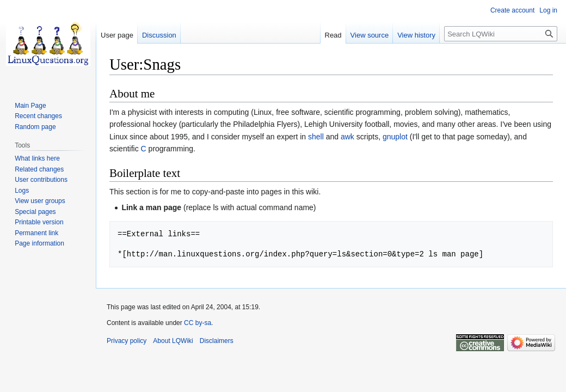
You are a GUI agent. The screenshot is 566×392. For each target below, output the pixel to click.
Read (333, 35)
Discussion (159, 35)
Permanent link (36, 233)
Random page (35, 127)
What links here (37, 158)
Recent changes (38, 116)
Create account (512, 10)
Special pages (35, 212)
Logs (22, 191)
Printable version (39, 222)
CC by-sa (198, 323)
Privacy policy (127, 341)
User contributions (41, 180)
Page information (39, 243)
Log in (548, 10)
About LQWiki (173, 341)
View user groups (40, 201)
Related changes (39, 169)
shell (316, 137)
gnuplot (395, 137)
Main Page (30, 106)
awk (347, 137)
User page (117, 35)
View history (416, 35)
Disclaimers (217, 341)
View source (370, 35)
